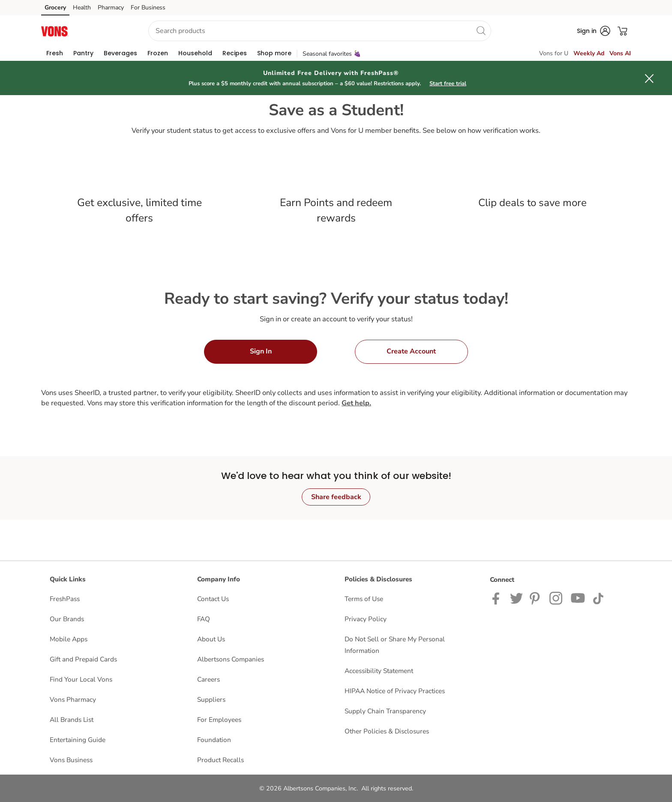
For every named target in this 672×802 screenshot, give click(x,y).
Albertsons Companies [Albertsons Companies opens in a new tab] (231, 659)
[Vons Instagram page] (556, 598)
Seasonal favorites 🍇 (332, 54)
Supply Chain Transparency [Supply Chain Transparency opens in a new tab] (385, 711)
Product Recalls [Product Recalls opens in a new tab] (220, 760)
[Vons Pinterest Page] (536, 598)
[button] (105, 31)
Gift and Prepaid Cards (83, 659)
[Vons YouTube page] (578, 598)
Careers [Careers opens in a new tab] (208, 679)
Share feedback (336, 497)
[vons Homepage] (55, 31)
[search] (481, 30)
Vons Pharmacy (73, 699)
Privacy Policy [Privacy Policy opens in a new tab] (366, 619)
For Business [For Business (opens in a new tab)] (148, 7)
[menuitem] (55, 53)
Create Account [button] (411, 351)
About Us (211, 639)
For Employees (219, 720)
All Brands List (72, 720)
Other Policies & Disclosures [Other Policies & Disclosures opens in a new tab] (387, 731)
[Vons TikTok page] (598, 598)
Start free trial (448, 84)
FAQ (204, 619)
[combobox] (320, 31)
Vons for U (554, 53)
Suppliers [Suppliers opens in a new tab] (211, 699)
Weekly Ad (589, 53)
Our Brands (67, 619)
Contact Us (213, 599)
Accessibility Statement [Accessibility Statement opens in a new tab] (379, 671)
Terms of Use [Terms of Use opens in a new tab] (364, 599)
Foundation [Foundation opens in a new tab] (214, 740)
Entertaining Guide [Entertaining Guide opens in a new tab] (78, 740)
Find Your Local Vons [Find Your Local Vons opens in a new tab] (81, 679)
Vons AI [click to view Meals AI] (620, 53)
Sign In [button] (261, 351)
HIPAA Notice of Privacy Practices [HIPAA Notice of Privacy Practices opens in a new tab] (395, 691)
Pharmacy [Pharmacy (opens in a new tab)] (111, 7)
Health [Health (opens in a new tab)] (82, 7)
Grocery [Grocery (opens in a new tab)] (55, 7)
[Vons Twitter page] (516, 598)
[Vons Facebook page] (498, 598)
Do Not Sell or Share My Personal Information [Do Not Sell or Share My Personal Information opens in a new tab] (395, 645)
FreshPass (65, 599)
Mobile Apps (69, 639)
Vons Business (71, 760)
